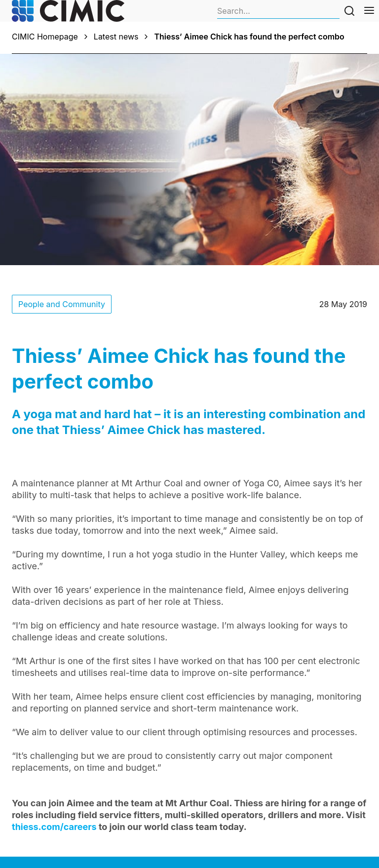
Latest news (116, 37)
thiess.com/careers (54, 827)
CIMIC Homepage (45, 37)
